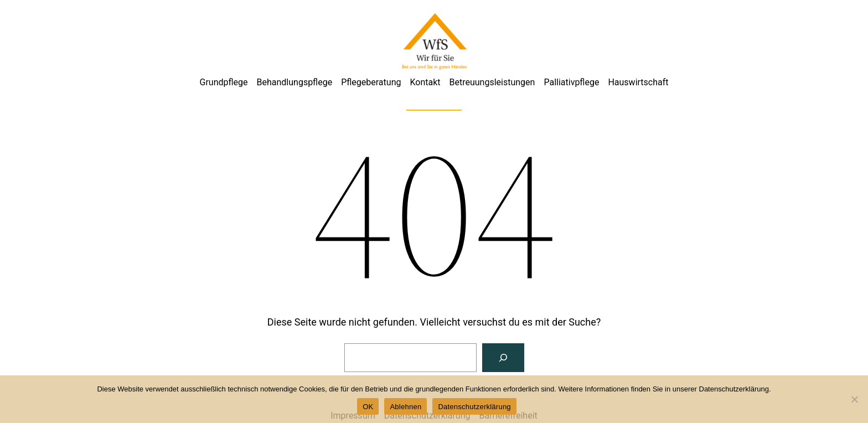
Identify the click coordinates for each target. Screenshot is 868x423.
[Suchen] (503, 358)
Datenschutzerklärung (474, 407)
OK (368, 407)
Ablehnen (405, 407)
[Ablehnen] (854, 399)
